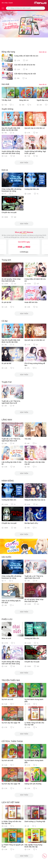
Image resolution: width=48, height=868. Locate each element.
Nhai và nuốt (6, 638)
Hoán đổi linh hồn (31, 302)
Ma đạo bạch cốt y (31, 523)
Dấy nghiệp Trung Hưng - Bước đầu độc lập (34, 846)
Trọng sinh (6, 260)
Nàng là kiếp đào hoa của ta (35, 500)
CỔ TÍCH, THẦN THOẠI (12, 741)
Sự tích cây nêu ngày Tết (11, 723)
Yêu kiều (28, 439)
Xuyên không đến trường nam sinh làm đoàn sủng (11, 152)
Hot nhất (5, 84)
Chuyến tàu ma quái (9, 212)
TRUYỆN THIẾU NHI (11, 680)
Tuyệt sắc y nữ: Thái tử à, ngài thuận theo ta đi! (11, 402)
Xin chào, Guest (7, 3)
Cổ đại (5, 321)
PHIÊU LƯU (7, 619)
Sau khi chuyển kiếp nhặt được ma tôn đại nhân (11, 129)
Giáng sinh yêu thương (33, 784)
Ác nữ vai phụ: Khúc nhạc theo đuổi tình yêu (11, 280)
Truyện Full (7, 382)
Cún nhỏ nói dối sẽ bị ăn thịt (25, 65)
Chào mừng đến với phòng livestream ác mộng (11, 190)
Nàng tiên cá (24, 100)
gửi (24, 247)
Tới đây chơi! (6, 100)
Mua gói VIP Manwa (24, 232)
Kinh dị (5, 170)
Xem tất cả (43, 52)
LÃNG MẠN (7, 420)
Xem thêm (24, 163)
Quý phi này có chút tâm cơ (35, 128)
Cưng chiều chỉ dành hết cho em (26, 56)
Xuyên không (7, 109)
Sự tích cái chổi (7, 699)
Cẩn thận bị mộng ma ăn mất (25, 74)
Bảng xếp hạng (8, 52)
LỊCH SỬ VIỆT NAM (11, 802)
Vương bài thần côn (32, 189)
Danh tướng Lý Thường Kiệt (35, 821)
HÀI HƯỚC (7, 557)
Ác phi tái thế (6, 302)
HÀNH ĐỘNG (8, 481)
